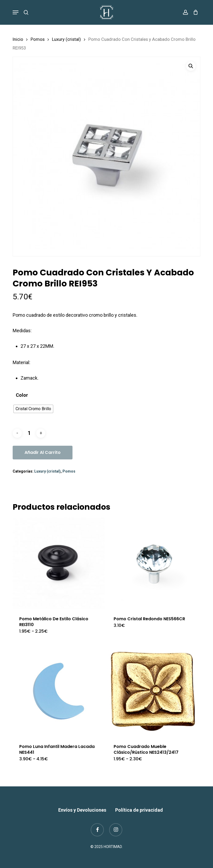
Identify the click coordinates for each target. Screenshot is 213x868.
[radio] (33, 409)
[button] (16, 12)
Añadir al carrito (43, 452)
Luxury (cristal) (66, 39)
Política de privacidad (139, 810)
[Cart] (194, 12)
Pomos (38, 39)
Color (22, 395)
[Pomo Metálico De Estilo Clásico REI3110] (59, 563)
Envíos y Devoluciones (82, 810)
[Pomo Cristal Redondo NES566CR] (153, 563)
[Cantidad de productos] (29, 433)
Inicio (18, 39)
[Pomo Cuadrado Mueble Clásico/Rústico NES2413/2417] (153, 691)
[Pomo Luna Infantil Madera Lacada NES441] (59, 691)
